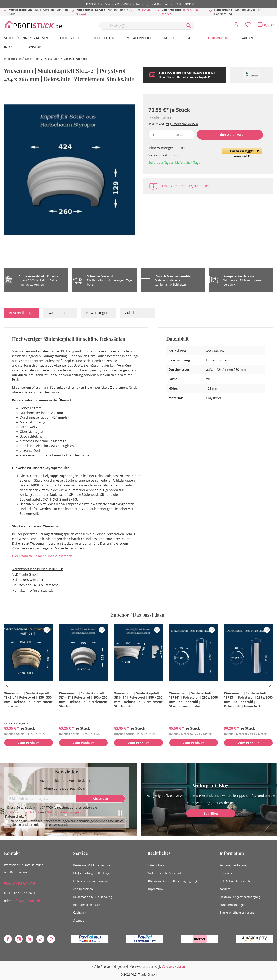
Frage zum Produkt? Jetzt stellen (186, 186)
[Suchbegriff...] (142, 26)
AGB (123, 821)
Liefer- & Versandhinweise (91, 881)
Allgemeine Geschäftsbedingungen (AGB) (175, 881)
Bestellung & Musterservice (92, 865)
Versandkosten (173, 967)
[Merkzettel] (248, 25)
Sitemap (79, 920)
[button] (242, 153)
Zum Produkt (28, 743)
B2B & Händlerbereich (235, 881)
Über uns (226, 873)
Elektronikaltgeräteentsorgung (240, 897)
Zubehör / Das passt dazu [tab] (138, 615)
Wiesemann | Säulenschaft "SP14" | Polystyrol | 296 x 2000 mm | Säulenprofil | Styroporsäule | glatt (193, 700)
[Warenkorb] (266, 25)
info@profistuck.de (27, 901)
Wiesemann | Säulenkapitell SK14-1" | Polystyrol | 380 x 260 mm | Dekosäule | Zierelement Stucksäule (138, 700)
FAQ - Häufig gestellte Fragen (93, 873)
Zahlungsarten (83, 889)
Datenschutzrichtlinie (23, 812)
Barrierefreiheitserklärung (237, 912)
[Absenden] (101, 799)
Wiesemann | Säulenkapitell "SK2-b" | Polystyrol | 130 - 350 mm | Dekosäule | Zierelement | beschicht (28, 700)
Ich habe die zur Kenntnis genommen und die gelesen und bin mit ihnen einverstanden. (68, 823)
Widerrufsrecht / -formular (165, 873)
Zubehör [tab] (132, 313)
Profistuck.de (12, 59)
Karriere (225, 889)
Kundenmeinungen (232, 905)
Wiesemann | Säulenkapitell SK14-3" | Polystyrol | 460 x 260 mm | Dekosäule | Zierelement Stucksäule (83, 700)
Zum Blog (211, 813)
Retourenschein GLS (87, 905)
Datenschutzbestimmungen (49, 821)
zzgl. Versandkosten (182, 124)
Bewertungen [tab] (97, 313)
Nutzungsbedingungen (64, 812)
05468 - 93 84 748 (19, 883)
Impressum (155, 889)
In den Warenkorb (230, 135)
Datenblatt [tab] (56, 313)
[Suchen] (189, 26)
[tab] (21, 313)
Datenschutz (156, 865)
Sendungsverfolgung (233, 865)
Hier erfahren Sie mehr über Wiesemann (42, 556)
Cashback (80, 912)
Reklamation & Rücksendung (93, 897)
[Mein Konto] (236, 25)
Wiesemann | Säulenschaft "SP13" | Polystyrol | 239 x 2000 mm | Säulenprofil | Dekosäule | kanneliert (248, 700)
